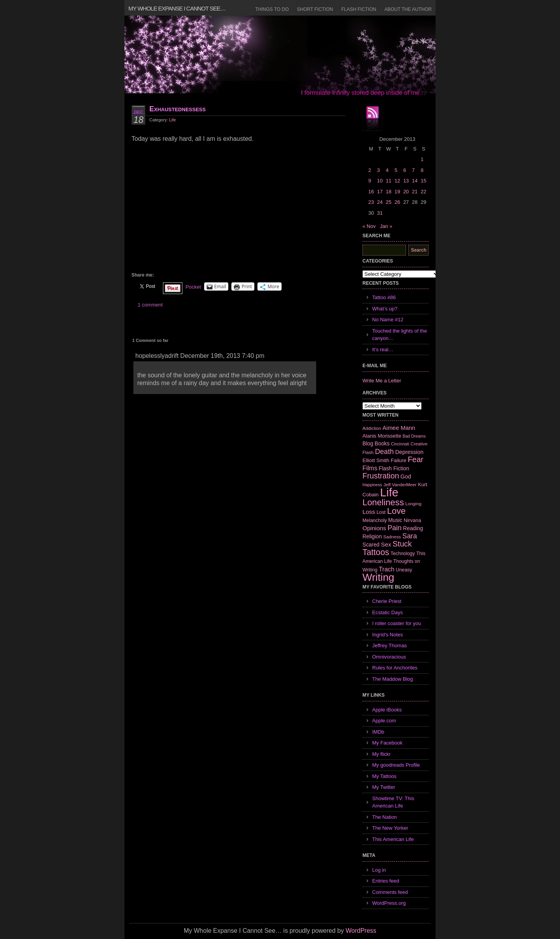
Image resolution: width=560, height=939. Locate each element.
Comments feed (390, 892)
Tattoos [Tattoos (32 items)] (376, 552)
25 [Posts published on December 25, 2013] (388, 202)
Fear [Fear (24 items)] (415, 459)
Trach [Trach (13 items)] (387, 569)
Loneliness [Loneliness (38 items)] (383, 502)
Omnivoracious (389, 657)
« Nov (369, 226)
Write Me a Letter (382, 381)
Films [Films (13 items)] (370, 468)
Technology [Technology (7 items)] (403, 554)
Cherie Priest (387, 601)
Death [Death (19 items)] (384, 452)
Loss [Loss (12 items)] (369, 512)
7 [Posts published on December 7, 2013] (413, 170)
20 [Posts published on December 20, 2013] (406, 192)
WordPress (361, 931)
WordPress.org (389, 903)
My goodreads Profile (396, 765)
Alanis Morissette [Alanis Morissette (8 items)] (382, 436)
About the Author (408, 9)
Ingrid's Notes (388, 635)
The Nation (385, 817)
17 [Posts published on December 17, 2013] (380, 192)
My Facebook (387, 743)
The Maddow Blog (393, 679)
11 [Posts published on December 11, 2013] (388, 181)
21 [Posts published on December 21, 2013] (415, 192)
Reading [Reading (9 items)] (413, 528)
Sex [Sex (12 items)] (386, 544)
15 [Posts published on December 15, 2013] (423, 181)
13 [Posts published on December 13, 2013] (406, 181)
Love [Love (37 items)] (396, 511)
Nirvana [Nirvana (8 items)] (412, 520)
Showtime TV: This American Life (393, 802)
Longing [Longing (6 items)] (413, 504)
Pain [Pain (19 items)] (394, 528)
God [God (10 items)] (406, 477)
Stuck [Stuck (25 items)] (402, 544)
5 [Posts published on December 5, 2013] (396, 170)
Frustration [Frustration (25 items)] (381, 476)
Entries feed (386, 881)
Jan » (386, 226)
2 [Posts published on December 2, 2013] (370, 170)
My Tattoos (384, 776)
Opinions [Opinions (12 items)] (374, 528)
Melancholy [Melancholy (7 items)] (375, 520)
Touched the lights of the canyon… (400, 335)
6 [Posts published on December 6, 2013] (405, 170)
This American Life (393, 839)
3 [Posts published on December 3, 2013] (378, 170)
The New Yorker (390, 828)
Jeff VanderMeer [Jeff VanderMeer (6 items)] (400, 484)
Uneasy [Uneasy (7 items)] (404, 570)
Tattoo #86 (384, 297)
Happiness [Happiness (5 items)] (372, 485)
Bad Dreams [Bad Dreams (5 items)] (414, 436)
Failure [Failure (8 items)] (399, 460)
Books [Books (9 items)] (382, 443)
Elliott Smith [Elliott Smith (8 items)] (376, 460)
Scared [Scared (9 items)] (371, 545)
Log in (379, 870)
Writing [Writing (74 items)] (378, 577)
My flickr (381, 754)
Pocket (193, 287)
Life (173, 120)
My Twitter (384, 787)
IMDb (378, 732)
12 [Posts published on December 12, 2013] (397, 181)
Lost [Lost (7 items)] (381, 512)
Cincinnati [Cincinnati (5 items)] (400, 444)
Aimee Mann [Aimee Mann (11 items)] (399, 428)
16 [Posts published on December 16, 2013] (371, 192)
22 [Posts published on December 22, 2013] (423, 192)
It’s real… (383, 349)
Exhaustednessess (178, 109)
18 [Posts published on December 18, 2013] (388, 192)
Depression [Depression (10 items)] (409, 452)
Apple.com (384, 721)
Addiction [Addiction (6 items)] (372, 428)
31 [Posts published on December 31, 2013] (380, 213)
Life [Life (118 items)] (389, 492)
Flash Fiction (359, 9)
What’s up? (385, 309)
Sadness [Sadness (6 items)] (392, 537)
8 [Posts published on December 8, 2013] (422, 170)
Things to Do (272, 9)
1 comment (150, 305)
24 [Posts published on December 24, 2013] (380, 202)
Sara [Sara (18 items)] (410, 536)
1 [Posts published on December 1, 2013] (422, 159)
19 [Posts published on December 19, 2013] (397, 192)
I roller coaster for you (397, 623)
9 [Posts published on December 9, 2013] (370, 181)
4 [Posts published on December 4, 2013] (387, 170)
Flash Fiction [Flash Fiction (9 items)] (394, 468)
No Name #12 (388, 320)
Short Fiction (315, 9)
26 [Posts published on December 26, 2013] (397, 202)
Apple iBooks (387, 710)
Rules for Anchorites (395, 668)
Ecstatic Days (388, 612)
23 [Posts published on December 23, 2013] (371, 202)
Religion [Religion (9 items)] (372, 536)
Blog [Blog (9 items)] (368, 443)
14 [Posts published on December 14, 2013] (415, 181)
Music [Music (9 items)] (395, 520)
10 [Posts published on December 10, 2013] (380, 181)
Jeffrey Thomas (389, 646)
